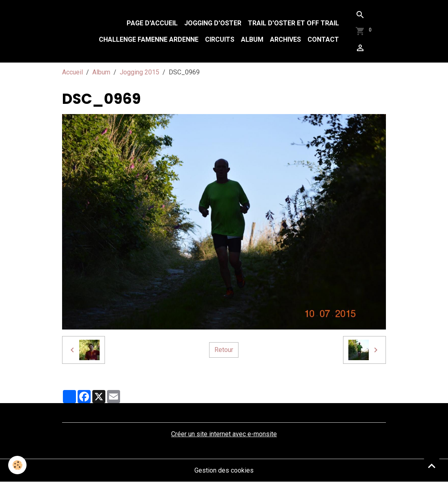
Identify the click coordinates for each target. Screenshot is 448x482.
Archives (285, 39)
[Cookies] (17, 465)
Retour (224, 350)
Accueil (72, 72)
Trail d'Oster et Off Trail (293, 23)
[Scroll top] (432, 466)
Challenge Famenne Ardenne (149, 39)
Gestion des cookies (224, 470)
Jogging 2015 (139, 72)
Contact (323, 39)
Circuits (220, 39)
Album (252, 39)
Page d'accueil (152, 23)
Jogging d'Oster (213, 23)
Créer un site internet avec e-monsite (224, 434)
